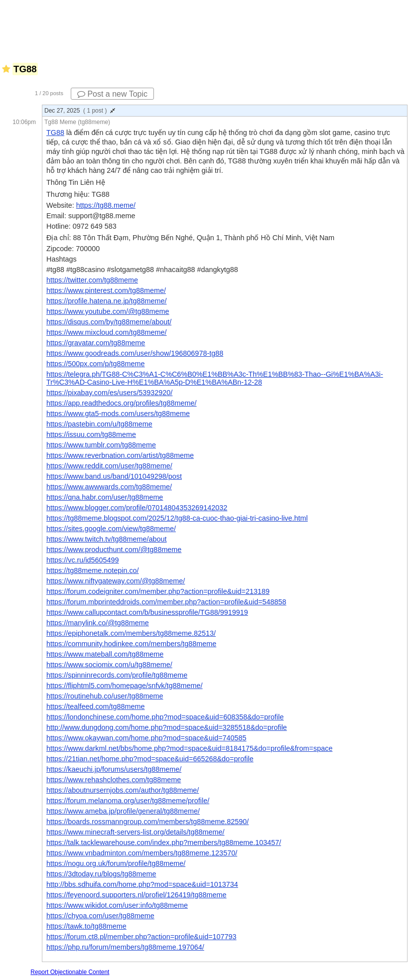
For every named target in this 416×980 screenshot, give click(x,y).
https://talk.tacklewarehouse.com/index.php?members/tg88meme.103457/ (164, 842)
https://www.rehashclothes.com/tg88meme (114, 780)
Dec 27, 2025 (80, 111)
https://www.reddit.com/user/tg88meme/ (109, 466)
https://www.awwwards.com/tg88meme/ (109, 487)
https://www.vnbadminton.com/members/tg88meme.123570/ (142, 853)
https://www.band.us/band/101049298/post (114, 476)
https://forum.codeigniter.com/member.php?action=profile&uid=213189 (158, 591)
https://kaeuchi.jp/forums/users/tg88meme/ (114, 769)
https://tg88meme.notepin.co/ (93, 570)
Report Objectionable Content (70, 972)
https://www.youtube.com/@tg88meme (108, 311)
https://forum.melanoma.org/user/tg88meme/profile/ (128, 801)
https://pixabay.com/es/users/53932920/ (109, 393)
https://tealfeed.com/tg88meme (96, 706)
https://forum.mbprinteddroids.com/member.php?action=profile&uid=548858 (166, 602)
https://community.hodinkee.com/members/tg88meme (131, 644)
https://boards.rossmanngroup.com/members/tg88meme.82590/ (147, 822)
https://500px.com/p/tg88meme (96, 364)
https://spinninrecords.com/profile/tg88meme (117, 675)
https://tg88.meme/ (106, 205)
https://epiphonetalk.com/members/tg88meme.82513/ (131, 633)
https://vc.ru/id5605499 (83, 560)
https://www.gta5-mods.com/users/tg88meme (118, 414)
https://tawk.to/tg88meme (86, 926)
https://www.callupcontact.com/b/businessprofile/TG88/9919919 (147, 612)
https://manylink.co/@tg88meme (98, 623)
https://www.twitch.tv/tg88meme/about (107, 539)
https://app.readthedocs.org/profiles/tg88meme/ (122, 403)
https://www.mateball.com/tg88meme (105, 654)
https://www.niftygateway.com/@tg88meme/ (116, 581)
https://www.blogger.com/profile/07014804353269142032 (137, 508)
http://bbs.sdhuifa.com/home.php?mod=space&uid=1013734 (142, 884)
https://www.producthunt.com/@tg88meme (114, 550)
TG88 (55, 133)
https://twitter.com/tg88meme (92, 280)
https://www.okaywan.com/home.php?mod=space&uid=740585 (146, 738)
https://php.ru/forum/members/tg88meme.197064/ (125, 947)
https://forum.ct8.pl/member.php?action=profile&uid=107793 (141, 937)
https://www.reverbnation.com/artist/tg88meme (120, 455)
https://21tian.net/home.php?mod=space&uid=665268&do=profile (150, 759)
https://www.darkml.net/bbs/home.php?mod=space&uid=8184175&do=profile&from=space (189, 748)
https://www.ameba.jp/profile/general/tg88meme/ (123, 811)
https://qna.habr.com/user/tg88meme (105, 497)
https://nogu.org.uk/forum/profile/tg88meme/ (116, 863)
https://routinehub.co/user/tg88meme (105, 696)
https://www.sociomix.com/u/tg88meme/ (109, 665)
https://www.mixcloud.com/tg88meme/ (107, 332)
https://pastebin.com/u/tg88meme (99, 424)
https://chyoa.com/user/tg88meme (100, 916)
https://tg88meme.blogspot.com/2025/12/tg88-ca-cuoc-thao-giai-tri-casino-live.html (177, 518)
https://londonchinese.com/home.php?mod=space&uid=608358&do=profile (165, 717)
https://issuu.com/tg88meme (91, 434)
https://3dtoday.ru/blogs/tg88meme (101, 874)
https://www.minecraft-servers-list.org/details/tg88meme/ (135, 832)
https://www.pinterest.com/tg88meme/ (106, 290)
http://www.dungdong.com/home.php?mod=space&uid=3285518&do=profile (167, 727)
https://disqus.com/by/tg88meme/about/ (109, 322)
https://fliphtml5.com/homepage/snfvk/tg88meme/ (125, 686)
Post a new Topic (112, 94)
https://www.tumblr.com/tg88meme (101, 445)
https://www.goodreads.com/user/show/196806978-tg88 (135, 353)
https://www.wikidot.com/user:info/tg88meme (117, 905)
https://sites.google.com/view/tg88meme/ (111, 529)
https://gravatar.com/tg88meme (96, 343)
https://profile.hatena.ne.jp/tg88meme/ (107, 301)
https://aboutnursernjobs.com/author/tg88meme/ (123, 790)
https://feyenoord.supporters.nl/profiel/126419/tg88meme (137, 895)
